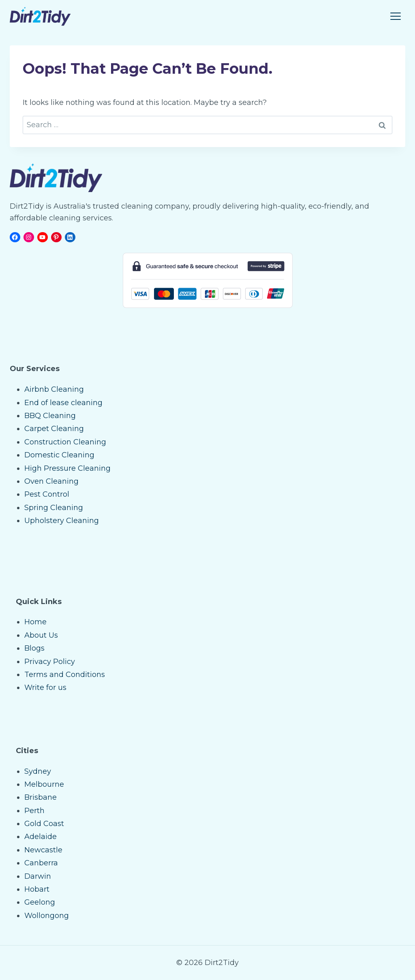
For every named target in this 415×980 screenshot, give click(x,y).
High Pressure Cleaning (67, 468)
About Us (41, 635)
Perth (34, 811)
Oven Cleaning (51, 481)
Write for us (45, 687)
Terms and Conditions (65, 675)
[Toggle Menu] (396, 16)
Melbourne (44, 784)
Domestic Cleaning (59, 455)
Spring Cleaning (54, 508)
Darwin (38, 876)
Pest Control (47, 494)
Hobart (37, 889)
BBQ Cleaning (50, 416)
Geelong (40, 902)
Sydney (38, 771)
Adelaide (41, 837)
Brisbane (41, 797)
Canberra (41, 863)
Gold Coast (44, 824)
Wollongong (47, 916)
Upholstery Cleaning (62, 521)
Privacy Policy (50, 662)
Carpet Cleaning (54, 429)
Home (35, 622)
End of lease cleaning (63, 403)
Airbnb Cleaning (54, 389)
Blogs (34, 648)
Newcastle (43, 850)
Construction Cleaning (65, 442)
